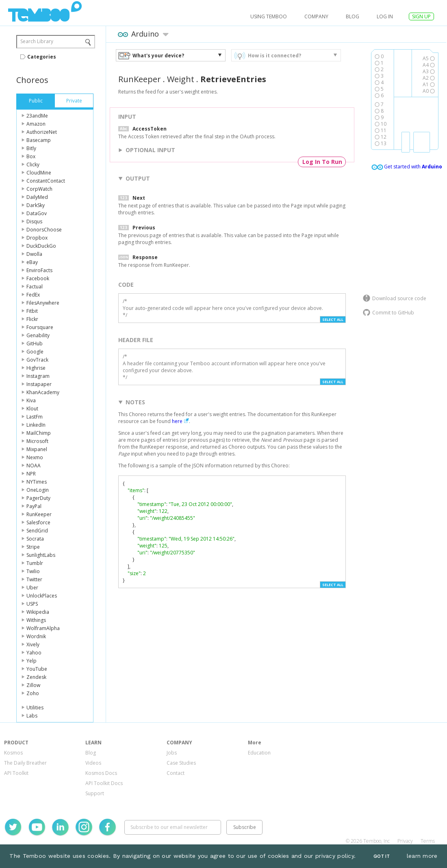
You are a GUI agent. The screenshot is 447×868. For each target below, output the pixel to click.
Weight (181, 79)
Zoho (33, 693)
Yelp (31, 661)
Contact (176, 773)
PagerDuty (38, 498)
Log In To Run (322, 162)
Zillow (33, 685)
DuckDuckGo (41, 246)
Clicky (33, 165)
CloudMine (39, 173)
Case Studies (181, 763)
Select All (333, 320)
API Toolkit (16, 773)
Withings (36, 620)
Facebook (38, 278)
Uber (32, 588)
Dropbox (37, 238)
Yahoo (34, 653)
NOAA (34, 466)
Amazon (36, 124)
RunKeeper (39, 514)
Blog (353, 16)
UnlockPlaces (42, 596)
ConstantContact (46, 181)
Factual (35, 287)
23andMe (37, 116)
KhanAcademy (43, 392)
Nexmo (35, 457)
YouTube (37, 669)
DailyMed (37, 197)
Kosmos (13, 753)
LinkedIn (36, 425)
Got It (382, 856)
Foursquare (40, 327)
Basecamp (39, 140)
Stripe (33, 547)
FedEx (33, 295)
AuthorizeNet (42, 132)
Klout (32, 409)
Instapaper (39, 384)
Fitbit (32, 311)
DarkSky (36, 205)
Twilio (33, 571)
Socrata (35, 539)
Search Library (37, 41)
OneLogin (38, 490)
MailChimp (39, 433)
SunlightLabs (41, 555)
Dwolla (34, 254)
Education (259, 753)
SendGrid (37, 531)
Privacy (405, 841)
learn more (422, 856)
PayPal (34, 506)
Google (35, 352)
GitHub (35, 343)
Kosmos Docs (101, 773)
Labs (32, 716)
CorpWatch (39, 189)
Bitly (31, 148)
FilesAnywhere (43, 303)
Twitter (34, 579)
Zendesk (36, 677)
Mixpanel (37, 449)
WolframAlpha (43, 628)
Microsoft (37, 441)
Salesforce (38, 522)
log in (385, 16)
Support (95, 793)
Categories (42, 57)
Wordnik (36, 636)
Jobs (172, 753)
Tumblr (35, 563)
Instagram (38, 376)
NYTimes (37, 482)
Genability (38, 335)
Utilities (35, 708)
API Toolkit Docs (104, 783)
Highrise (36, 368)
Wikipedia (38, 612)
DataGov (37, 213)
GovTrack (37, 360)
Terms (428, 841)
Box (31, 156)
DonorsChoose (44, 230)
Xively (33, 644)
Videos (93, 763)
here (177, 421)
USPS (32, 604)
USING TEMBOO (269, 16)
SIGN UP (421, 16)
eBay (32, 262)
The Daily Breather (25, 763)
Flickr (32, 319)
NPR (31, 474)
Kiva (31, 400)
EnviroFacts (39, 270)
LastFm (35, 417)
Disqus (34, 221)
